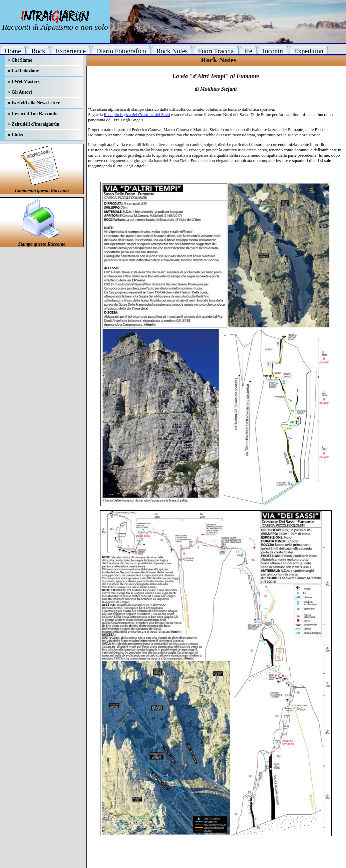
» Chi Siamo (20, 60)
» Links (16, 135)
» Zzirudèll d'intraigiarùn (34, 124)
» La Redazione (24, 71)
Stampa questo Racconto (42, 244)
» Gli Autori (20, 92)
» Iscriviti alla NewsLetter (34, 103)
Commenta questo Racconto (42, 191)
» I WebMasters (24, 81)
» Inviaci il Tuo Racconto (33, 113)
